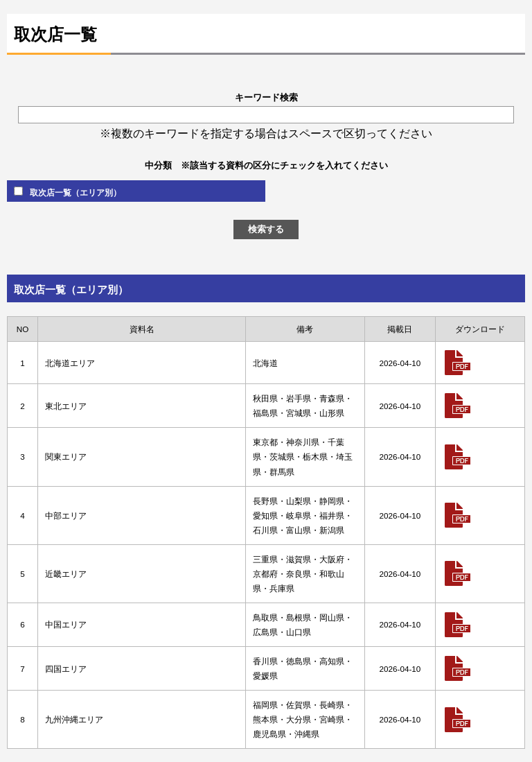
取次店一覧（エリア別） (68, 192)
